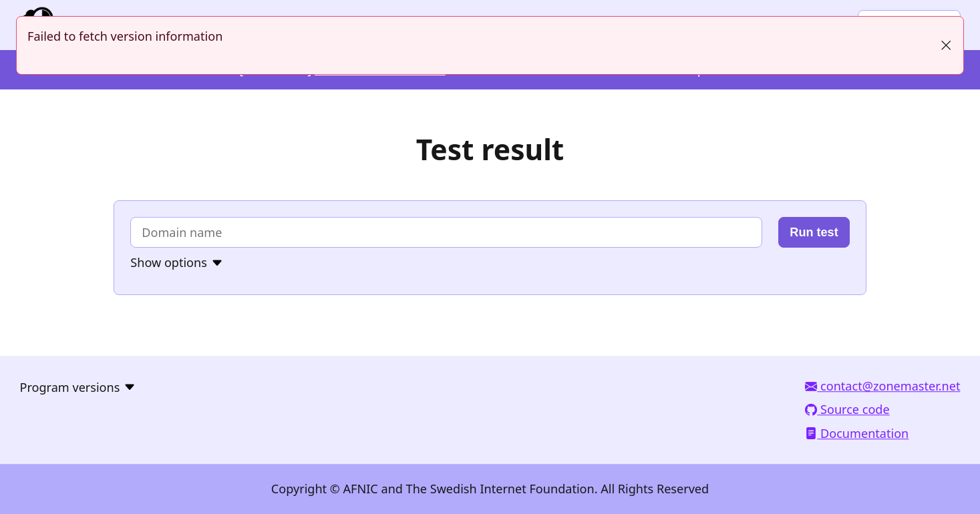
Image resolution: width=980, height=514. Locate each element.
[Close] (946, 45)
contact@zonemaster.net (882, 387)
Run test (814, 232)
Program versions (70, 387)
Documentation (857, 433)
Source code (847, 410)
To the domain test (0, 0)
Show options (169, 263)
